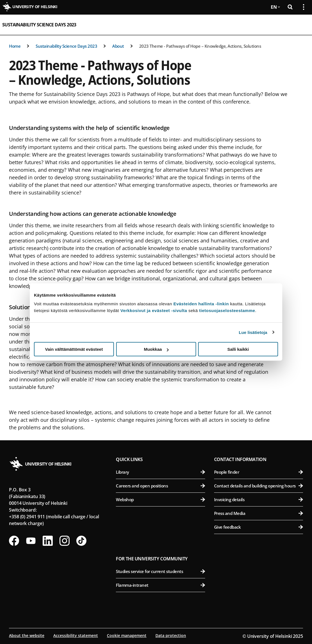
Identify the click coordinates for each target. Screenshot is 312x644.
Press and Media (259, 513)
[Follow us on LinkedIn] (48, 541)
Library (160, 472)
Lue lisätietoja (253, 332)
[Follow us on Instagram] (65, 541)
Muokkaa (156, 349)
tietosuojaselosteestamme (227, 310)
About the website (27, 635)
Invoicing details (259, 499)
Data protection (171, 635)
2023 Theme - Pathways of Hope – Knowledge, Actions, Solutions (200, 46)
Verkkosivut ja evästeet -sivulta (154, 310)
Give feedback (259, 527)
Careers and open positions (160, 486)
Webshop (160, 499)
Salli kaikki (238, 349)
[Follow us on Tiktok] (81, 541)
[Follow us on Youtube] (31, 541)
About (118, 46)
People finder (259, 472)
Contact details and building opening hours (259, 486)
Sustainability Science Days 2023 (39, 25)
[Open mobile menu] (301, 25)
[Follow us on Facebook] (14, 541)
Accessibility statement (76, 635)
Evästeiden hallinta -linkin (201, 304)
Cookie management (127, 635)
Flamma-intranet (160, 585)
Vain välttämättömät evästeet (74, 349)
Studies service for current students (160, 571)
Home (15, 46)
